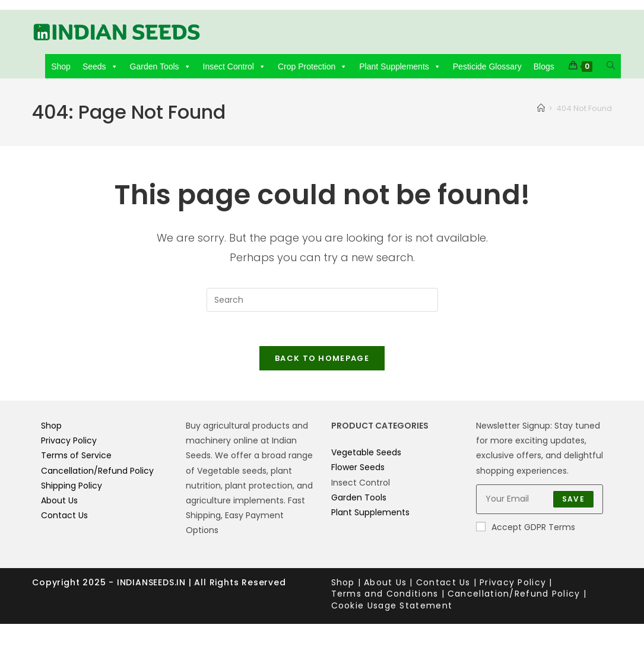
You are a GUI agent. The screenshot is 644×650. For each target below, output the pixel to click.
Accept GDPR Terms (526, 529)
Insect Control (234, 66)
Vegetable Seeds (366, 454)
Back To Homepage (322, 360)
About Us (59, 502)
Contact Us (64, 517)
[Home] (541, 108)
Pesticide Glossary (487, 66)
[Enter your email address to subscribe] (540, 501)
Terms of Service (76, 458)
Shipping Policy (72, 487)
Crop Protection (313, 66)
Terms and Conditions (385, 595)
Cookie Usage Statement (392, 607)
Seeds (100, 66)
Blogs (544, 66)
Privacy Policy (69, 442)
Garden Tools (161, 66)
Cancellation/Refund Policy (97, 473)
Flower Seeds (358, 470)
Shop (61, 66)
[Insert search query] (322, 300)
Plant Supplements (400, 66)
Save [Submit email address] (573, 501)
